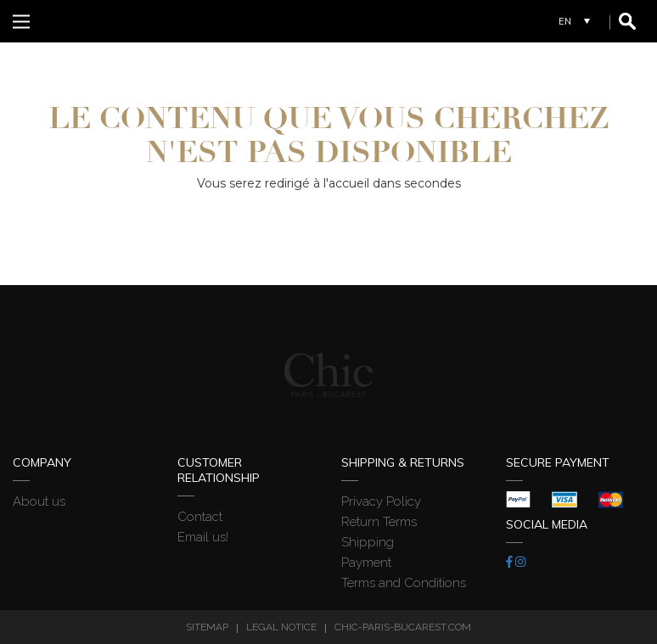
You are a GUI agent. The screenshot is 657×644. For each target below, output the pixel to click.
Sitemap (207, 627)
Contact (200, 517)
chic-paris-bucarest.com (403, 627)
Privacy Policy (381, 501)
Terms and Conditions (404, 583)
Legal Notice (281, 627)
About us (39, 501)
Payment (366, 563)
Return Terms (379, 522)
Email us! (203, 537)
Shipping (368, 542)
